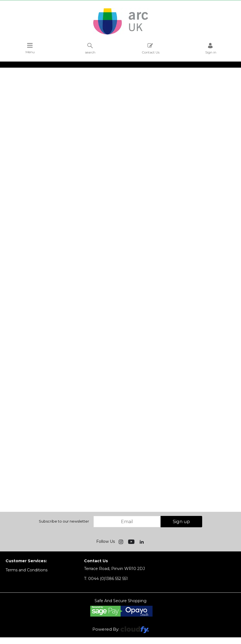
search (90, 48)
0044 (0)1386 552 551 (106, 579)
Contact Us (151, 48)
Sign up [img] (181, 522)
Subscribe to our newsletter (64, 521)
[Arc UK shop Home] (121, 34)
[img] (121, 541)
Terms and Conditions (26, 570)
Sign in (211, 48)
